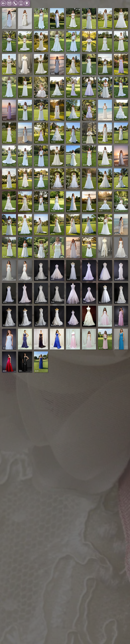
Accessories (47, 2)
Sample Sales (33, 2)
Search (58, 2)
